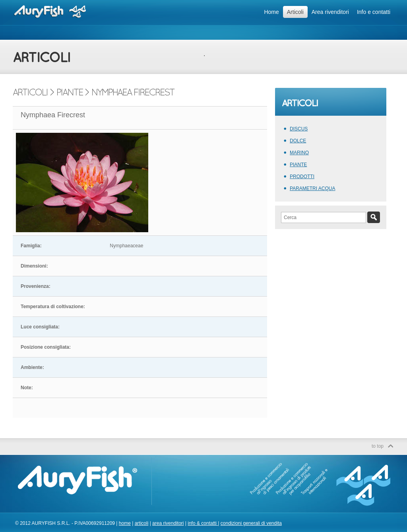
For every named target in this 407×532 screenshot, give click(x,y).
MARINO (299, 153)
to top (378, 446)
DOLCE (298, 141)
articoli (142, 523)
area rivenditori (168, 523)
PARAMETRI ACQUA (312, 188)
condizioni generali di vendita (251, 523)
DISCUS (299, 129)
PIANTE (298, 165)
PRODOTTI (302, 177)
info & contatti (203, 523)
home (125, 523)
